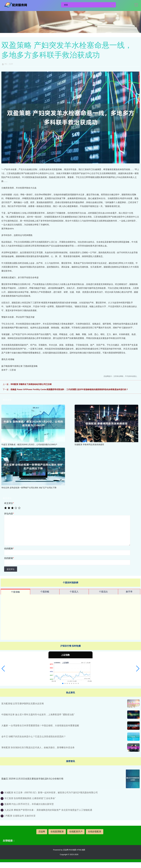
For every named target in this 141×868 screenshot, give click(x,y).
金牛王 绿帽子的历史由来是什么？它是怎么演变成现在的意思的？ (34, 737)
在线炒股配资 (95, 832)
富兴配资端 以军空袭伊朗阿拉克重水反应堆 (23, 704)
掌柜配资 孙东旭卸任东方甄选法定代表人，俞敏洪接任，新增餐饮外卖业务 (38, 748)
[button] (3, 669)
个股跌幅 (45, 592)
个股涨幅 (15, 592)
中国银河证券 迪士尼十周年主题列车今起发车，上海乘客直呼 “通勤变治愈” (38, 715)
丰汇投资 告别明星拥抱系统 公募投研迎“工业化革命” (30, 798)
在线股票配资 (57, 832)
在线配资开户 (76, 832)
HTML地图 (81, 850)
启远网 (42, 832)
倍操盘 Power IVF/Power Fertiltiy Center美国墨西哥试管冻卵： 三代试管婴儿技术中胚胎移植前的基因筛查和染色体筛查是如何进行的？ (69, 389)
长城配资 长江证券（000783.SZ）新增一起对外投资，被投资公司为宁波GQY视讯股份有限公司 (51, 793)
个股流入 (74, 592)
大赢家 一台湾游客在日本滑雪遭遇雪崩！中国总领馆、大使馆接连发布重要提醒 (40, 726)
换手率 (129, 592)
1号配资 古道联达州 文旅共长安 (20, 816)
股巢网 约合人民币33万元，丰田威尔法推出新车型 (29, 804)
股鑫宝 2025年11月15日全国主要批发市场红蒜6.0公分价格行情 (32, 779)
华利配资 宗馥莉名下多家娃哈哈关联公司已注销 (31, 384)
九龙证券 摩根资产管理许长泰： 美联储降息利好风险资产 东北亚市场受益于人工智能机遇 (48, 810)
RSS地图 (72, 850)
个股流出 (103, 592)
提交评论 (11, 569)
